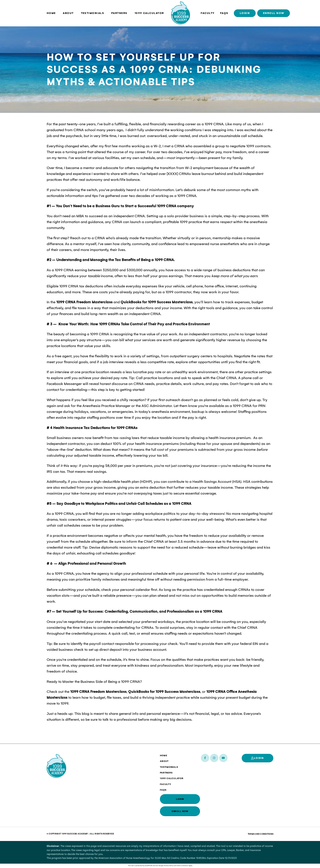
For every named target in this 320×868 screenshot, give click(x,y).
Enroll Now (274, 13)
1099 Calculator (149, 13)
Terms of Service (182, 866)
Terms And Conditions (261, 834)
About (68, 13)
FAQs (224, 13)
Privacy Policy (169, 866)
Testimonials (93, 13)
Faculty (208, 13)
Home (51, 13)
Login (245, 13)
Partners (119, 13)
